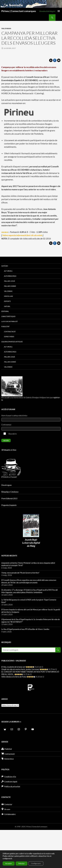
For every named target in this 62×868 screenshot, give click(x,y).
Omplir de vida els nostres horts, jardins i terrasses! (20, 669)
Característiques (8, 316)
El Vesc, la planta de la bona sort (13, 667)
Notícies (5, 266)
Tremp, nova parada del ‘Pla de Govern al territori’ (20, 573)
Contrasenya (6, 425)
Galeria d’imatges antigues (12, 342)
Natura (7, 306)
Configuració (36, 863)
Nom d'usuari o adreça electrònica (14, 415)
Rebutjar (22, 863)
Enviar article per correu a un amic (59, 61)
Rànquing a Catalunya (10, 492)
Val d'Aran (6, 28)
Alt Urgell (8, 271)
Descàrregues (6, 485)
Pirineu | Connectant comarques (19, 11)
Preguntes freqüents (9, 505)
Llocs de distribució (9, 321)
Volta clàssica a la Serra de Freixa (14, 677)
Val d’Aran (8, 291)
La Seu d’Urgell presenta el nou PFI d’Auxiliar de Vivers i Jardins (25, 629)
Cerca (58, 650)
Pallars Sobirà (10, 286)
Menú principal (59, 11)
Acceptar (9, 863)
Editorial (5, 311)
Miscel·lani (8, 296)
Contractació (10, 332)
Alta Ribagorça (10, 276)
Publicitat (5, 326)
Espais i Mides (9, 337)
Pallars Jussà (9, 281)
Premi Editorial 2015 (9, 498)
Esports (7, 301)
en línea (9, 450)
